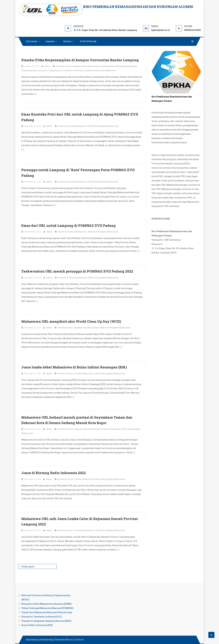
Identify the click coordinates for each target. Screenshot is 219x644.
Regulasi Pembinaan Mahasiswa (100, 70)
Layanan (50, 41)
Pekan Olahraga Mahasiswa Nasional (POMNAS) (47, 608)
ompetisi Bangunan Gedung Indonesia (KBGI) (47, 621)
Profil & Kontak (88, 41)
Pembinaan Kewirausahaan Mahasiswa (118, 66)
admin (47, 66)
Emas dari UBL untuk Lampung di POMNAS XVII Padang (69, 225)
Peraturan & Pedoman (73, 70)
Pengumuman (55, 70)
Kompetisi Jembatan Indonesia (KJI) (42, 617)
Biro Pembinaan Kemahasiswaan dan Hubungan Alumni (138, 7)
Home (68, 66)
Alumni (67, 41)
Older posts (28, 567)
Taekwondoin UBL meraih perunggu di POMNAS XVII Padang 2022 (77, 271)
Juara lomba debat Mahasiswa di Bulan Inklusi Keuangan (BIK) (74, 367)
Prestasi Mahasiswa (77, 126)
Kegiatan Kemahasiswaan (86, 328)
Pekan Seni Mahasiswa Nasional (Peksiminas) (47, 612)
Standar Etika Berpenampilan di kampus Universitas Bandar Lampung (80, 60)
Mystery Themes (75, 640)
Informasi (31, 41)
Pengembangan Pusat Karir (34, 70)
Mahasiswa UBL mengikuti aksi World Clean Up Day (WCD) (71, 321)
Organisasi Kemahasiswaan (85, 66)
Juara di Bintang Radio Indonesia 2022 (54, 473)
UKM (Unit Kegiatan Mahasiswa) (103, 126)
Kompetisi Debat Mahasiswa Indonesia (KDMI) (47, 604)
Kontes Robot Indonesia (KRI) (37, 625)
